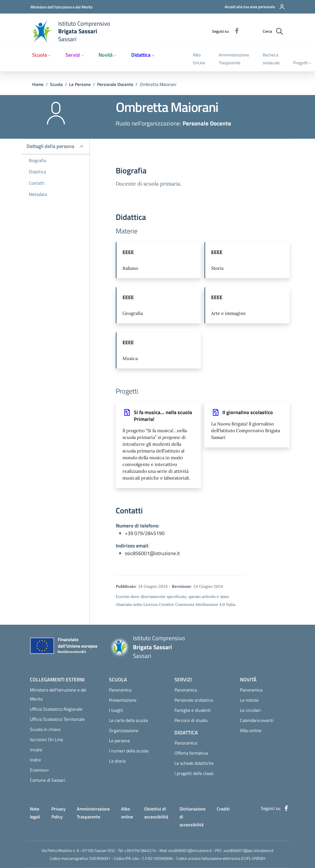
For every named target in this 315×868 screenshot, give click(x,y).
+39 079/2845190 (145, 533)
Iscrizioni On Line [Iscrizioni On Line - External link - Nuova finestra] (46, 739)
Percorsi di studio (191, 720)
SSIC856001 (100, 858)
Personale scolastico (194, 700)
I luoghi (116, 710)
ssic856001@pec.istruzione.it (249, 850)
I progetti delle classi (194, 773)
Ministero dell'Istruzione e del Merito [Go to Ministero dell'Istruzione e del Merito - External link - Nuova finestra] (62, 7)
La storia (117, 761)
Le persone (119, 741)
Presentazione (123, 700)
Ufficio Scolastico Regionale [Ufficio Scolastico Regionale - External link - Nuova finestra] (56, 709)
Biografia (37, 160)
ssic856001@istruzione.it (152, 553)
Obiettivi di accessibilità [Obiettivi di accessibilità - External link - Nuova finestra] (156, 813)
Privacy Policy (58, 813)
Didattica (37, 172)
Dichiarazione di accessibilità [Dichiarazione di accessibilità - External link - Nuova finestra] (193, 817)
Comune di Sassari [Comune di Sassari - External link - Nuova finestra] (48, 780)
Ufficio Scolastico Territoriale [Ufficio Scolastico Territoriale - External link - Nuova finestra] (57, 719)
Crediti (223, 809)
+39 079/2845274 (140, 850)
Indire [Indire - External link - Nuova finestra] (35, 760)
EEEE (128, 252)
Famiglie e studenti (193, 710)
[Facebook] (235, 31)
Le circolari (250, 710)
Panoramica (120, 690)
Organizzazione (124, 730)
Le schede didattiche (194, 763)
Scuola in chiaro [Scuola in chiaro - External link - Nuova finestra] (45, 729)
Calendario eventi (257, 720)
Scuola (56, 84)
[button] (251, 7)
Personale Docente (115, 84)
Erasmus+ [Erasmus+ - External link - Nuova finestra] (40, 770)
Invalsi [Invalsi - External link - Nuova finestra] (36, 750)
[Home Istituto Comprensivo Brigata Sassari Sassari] (74, 31)
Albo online (251, 730)
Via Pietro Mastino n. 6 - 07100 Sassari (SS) (78, 850)
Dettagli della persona (50, 146)
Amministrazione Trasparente (93, 813)
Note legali (35, 813)
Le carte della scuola (128, 720)
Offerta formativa (191, 753)
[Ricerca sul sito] (279, 31)
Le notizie (249, 700)
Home (38, 84)
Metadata (38, 194)
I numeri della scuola (129, 751)
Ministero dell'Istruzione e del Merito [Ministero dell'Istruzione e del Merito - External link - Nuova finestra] (58, 694)
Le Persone (80, 84)
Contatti (37, 183)
